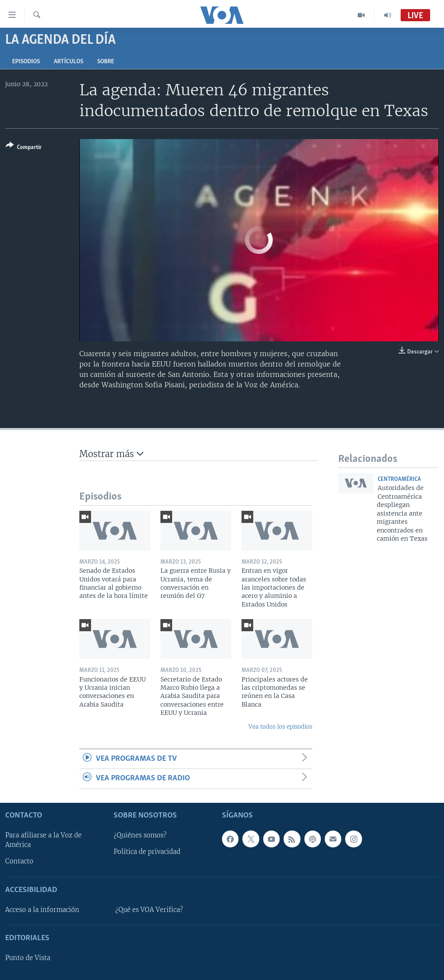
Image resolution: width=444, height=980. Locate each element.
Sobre (106, 62)
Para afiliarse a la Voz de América (43, 840)
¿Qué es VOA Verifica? (149, 910)
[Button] (24, 148)
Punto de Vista (28, 958)
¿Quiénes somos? (140, 835)
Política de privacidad (147, 852)
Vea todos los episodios (280, 727)
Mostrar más (111, 454)
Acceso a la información (42, 910)
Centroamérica (399, 479)
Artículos (69, 62)
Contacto (19, 861)
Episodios (26, 62)
